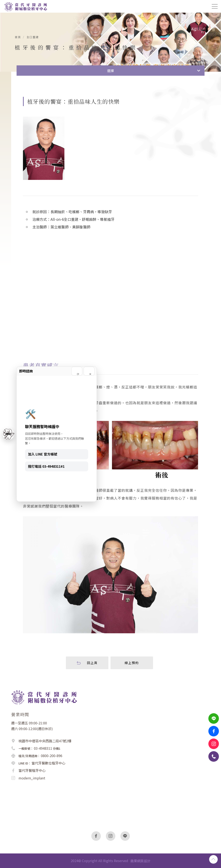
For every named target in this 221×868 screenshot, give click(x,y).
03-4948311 (43, 748)
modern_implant (32, 778)
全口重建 (33, 37)
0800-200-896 (52, 756)
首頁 (18, 37)
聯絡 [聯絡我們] (8, 434)
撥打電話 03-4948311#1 (46, 466)
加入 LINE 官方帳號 (43, 454)
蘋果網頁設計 (140, 861)
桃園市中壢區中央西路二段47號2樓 (45, 741)
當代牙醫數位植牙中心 (48, 763)
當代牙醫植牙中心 (32, 770)
